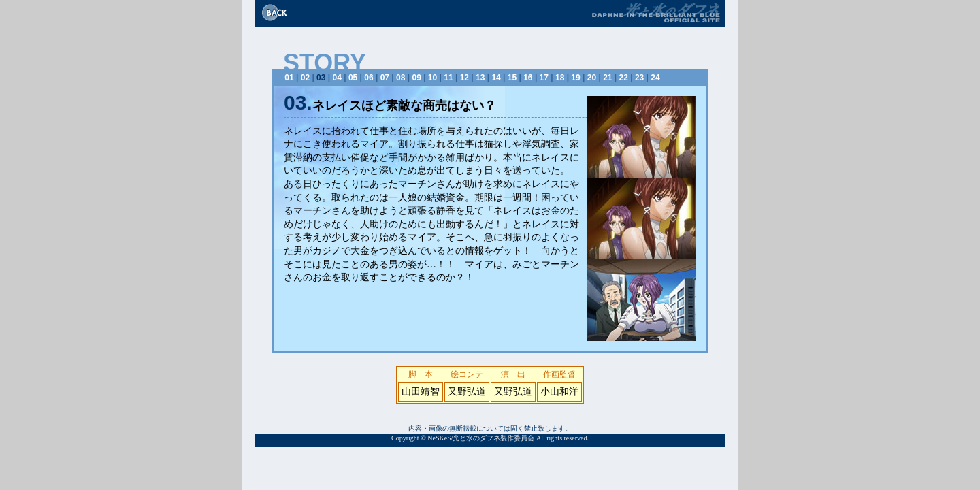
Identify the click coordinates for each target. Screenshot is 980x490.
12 (464, 78)
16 (528, 78)
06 (369, 78)
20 (592, 78)
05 (353, 78)
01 (289, 78)
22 (624, 78)
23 (639, 78)
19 (575, 78)
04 (337, 78)
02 (305, 78)
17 (544, 78)
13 (480, 78)
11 (448, 78)
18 (560, 78)
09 (416, 78)
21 (607, 78)
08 (401, 78)
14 (496, 78)
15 (512, 78)
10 (432, 78)
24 (655, 78)
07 (385, 78)
